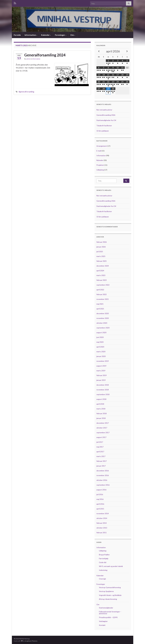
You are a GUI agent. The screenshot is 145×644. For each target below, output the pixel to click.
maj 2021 (100, 304)
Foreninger (61, 35)
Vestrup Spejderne (106, 591)
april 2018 (100, 404)
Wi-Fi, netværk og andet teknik (111, 566)
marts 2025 (101, 256)
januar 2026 (101, 247)
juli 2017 (100, 442)
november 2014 (103, 513)
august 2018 (101, 399)
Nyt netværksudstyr (104, 110)
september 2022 (103, 285)
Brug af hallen (104, 555)
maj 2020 (100, 342)
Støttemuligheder (106, 608)
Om (73, 35)
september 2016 (103, 485)
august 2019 (101, 366)
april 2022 (100, 290)
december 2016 (103, 471)
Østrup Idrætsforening (108, 599)
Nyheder (100, 160)
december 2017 (103, 423)
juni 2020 (100, 337)
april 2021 (100, 309)
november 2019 (103, 361)
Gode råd (103, 562)
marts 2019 (101, 371)
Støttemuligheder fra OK (106, 120)
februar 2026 (102, 242)
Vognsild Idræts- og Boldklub (110, 595)
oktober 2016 (102, 480)
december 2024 (103, 266)
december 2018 (103, 385)
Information (31, 35)
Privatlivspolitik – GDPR (108, 617)
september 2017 (103, 432)
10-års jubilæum (103, 131)
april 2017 (100, 452)
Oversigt (102, 579)
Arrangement (102, 146)
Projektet (100, 165)
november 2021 (103, 299)
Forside (17, 35)
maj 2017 (100, 447)
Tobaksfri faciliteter (104, 126)
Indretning (103, 570)
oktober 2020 (102, 323)
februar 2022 (102, 294)
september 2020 (103, 328)
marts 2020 (101, 352)
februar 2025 (102, 261)
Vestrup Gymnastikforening (110, 587)
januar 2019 (101, 380)
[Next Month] (127, 51)
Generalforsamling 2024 (45, 55)
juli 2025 (100, 251)
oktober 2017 (102, 428)
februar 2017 (102, 461)
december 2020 (103, 313)
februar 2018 (102, 413)
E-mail (99, 151)
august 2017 (101, 437)
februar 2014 (102, 523)
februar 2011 (102, 533)
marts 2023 (101, 275)
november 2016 (103, 475)
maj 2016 (100, 499)
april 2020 (100, 347)
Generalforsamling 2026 (106, 115)
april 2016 (100, 504)
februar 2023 (102, 280)
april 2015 (100, 509)
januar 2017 (101, 466)
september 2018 (103, 394)
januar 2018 (101, 418)
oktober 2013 (102, 528)
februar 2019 (102, 375)
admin (28, 59)
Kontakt (102, 625)
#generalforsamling (26, 92)
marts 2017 (101, 456)
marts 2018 (101, 409)
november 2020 (103, 318)
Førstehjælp (104, 558)
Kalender (46, 35)
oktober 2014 (102, 518)
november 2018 (103, 390)
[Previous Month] (99, 51)
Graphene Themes (31, 641)
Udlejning (100, 170)
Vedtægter (103, 621)
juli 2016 (100, 494)
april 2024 (100, 271)
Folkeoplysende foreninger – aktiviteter (110, 613)
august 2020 (101, 332)
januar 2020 (101, 356)
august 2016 (101, 490)
